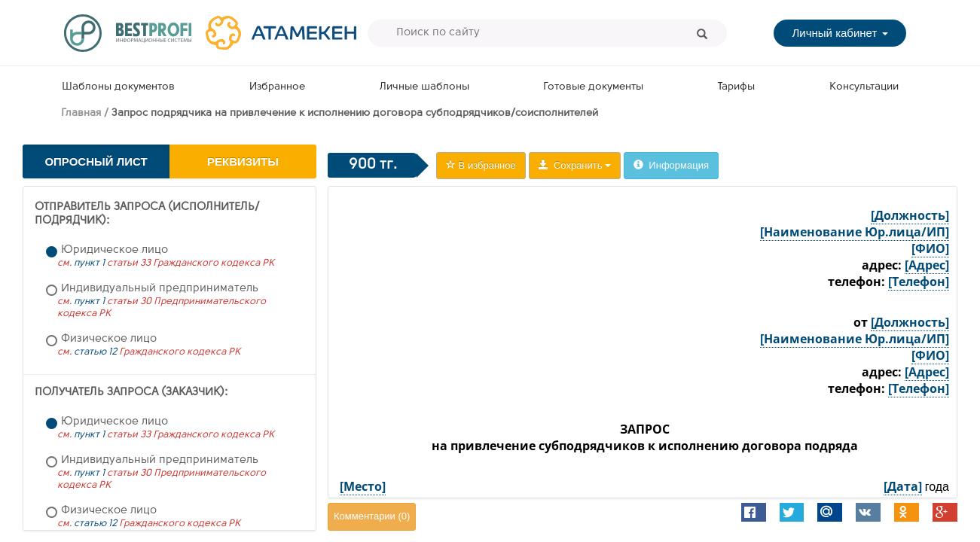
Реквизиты (243, 161)
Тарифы (736, 87)
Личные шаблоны (424, 87)
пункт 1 (89, 263)
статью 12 (95, 352)
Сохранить (575, 165)
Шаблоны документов (118, 87)
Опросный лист (96, 161)
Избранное (277, 87)
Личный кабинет (840, 33)
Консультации (864, 87)
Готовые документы (593, 87)
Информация (671, 165)
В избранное (481, 165)
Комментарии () (372, 516)
